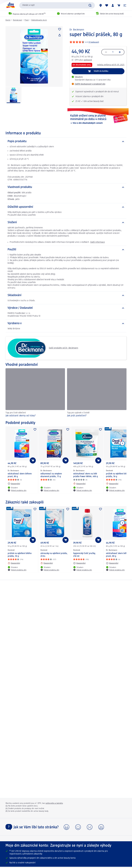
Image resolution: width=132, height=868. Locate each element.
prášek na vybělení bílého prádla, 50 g (20, 555)
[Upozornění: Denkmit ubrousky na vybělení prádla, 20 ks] (47, 563)
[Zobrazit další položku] (122, 443)
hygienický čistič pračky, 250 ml (84, 555)
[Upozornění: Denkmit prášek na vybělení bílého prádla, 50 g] (112, 484)
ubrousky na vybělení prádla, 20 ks (54, 555)
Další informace (98, 242)
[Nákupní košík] (119, 5)
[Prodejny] (101, 5)
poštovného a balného (54, 803)
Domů (8, 20)
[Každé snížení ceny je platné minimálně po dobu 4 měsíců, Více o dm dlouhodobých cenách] (98, 119)
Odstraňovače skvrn (39, 20)
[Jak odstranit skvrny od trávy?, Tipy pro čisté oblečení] (35, 393)
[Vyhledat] (90, 5)
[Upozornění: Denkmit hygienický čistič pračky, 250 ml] (79, 563)
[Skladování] (66, 295)
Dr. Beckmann (77, 30)
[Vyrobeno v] (66, 324)
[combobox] (57, 5)
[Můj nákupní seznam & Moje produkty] (107, 5)
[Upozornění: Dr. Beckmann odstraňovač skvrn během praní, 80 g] (14, 484)
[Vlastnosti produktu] (66, 187)
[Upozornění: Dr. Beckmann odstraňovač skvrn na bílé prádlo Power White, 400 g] (79, 484)
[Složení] (66, 223)
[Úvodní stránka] (10, 5)
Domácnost (17, 20)
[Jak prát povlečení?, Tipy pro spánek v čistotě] (97, 393)
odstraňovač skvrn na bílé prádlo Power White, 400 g (86, 475)
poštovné (88, 60)
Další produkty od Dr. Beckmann (43, 348)
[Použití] (66, 250)
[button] (125, 5)
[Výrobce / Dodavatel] (66, 308)
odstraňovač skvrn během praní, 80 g (20, 475)
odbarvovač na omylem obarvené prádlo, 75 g (51, 475)
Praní (27, 20)
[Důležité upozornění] (66, 207)
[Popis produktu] (66, 141)
